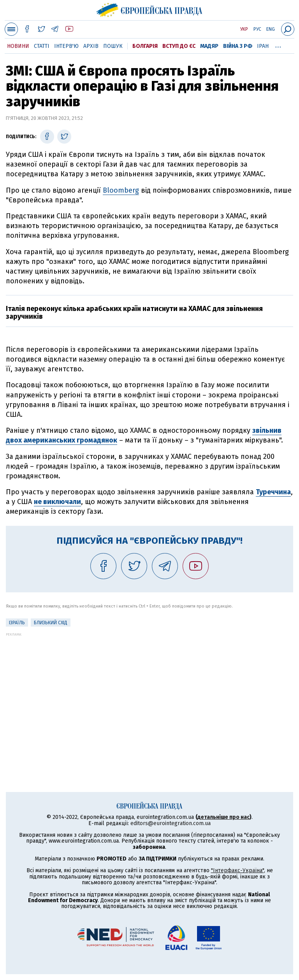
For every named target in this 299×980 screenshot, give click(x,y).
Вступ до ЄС (179, 46)
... (278, 45)
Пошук (113, 46)
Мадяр (209, 46)
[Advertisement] (149, 691)
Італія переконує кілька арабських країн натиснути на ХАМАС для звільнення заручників (134, 313)
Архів (91, 46)
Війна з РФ (238, 46)
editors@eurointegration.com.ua (171, 823)
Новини (18, 46)
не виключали (57, 502)
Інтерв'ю (66, 46)
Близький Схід (51, 623)
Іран (263, 46)
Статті (42, 46)
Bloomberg (121, 190)
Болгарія (145, 46)
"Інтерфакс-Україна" (237, 870)
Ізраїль (17, 623)
